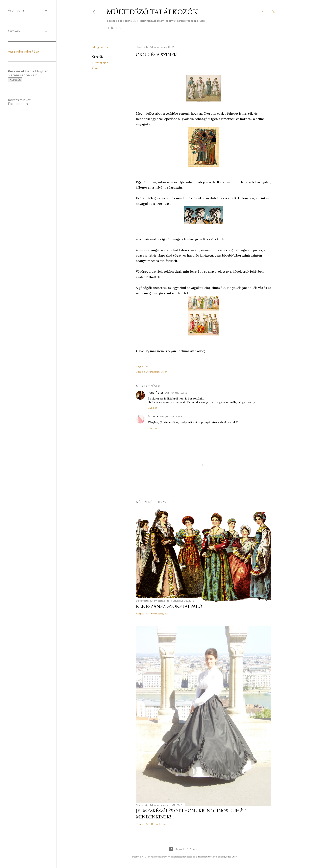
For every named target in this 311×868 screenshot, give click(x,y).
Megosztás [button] (100, 47)
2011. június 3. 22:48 (176, 393)
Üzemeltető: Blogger (184, 849)
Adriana (153, 416)
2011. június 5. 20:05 (171, 416)
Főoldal (115, 28)
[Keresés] (268, 12)
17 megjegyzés (159, 824)
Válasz (153, 408)
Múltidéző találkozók (152, 12)
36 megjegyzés (159, 614)
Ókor (96, 68)
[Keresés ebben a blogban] (23, 75)
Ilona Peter (155, 393)
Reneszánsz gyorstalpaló (169, 606)
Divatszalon (100, 63)
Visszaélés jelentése (23, 51)
